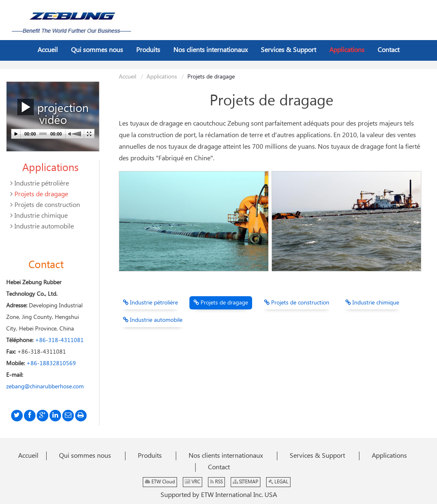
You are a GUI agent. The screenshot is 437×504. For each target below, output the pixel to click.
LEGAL (278, 482)
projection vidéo (53, 113)
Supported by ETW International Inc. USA (219, 495)
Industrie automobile (153, 320)
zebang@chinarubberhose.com (45, 387)
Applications (162, 77)
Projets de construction (297, 303)
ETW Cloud (160, 482)
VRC (193, 482)
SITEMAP (246, 482)
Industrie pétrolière (150, 303)
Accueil (128, 77)
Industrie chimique (372, 303)
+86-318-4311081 (59, 340)
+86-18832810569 (51, 364)
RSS (216, 482)
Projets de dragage (221, 303)
